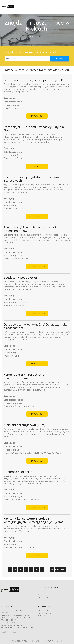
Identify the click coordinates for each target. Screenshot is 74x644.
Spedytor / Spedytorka (20, 278)
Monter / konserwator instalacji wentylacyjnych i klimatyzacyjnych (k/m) (33, 520)
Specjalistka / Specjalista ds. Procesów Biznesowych (31, 179)
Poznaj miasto (45, 613)
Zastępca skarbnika (18, 472)
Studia (41, 594)
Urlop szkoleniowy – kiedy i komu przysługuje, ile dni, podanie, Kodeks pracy (18, 627)
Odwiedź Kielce (45, 616)
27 (52, 570)
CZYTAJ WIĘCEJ (36, 116)
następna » (61, 570)
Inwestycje (43, 597)
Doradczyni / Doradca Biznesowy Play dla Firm (34, 129)
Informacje (43, 610)
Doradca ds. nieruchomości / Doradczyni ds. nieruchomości (35, 326)
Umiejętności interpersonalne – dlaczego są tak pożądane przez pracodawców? (16, 618)
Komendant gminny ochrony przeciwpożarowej (24, 376)
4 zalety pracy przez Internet (15, 610)
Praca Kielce (34, 36)
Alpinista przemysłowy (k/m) (24, 425)
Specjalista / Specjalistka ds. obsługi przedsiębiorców (30, 229)
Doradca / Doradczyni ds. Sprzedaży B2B (33, 80)
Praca (41, 592)
